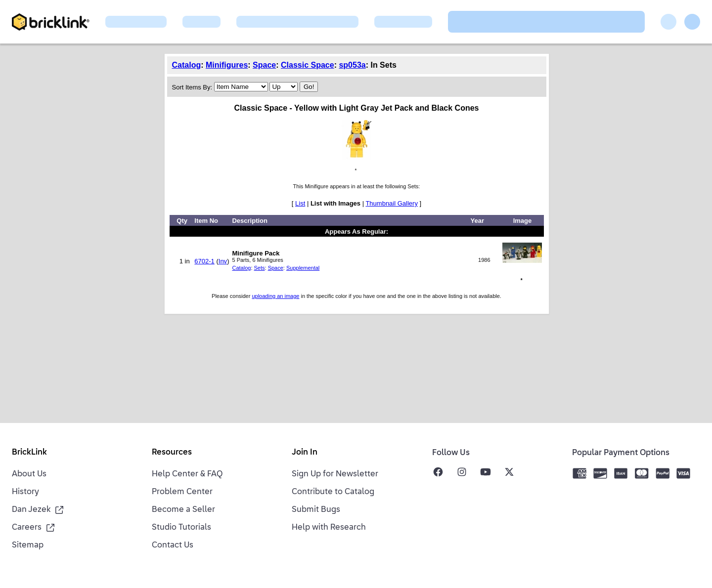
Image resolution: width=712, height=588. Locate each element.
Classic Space (308, 65)
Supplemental (303, 268)
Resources (172, 453)
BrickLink (29, 453)
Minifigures (227, 65)
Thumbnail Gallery (392, 203)
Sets (260, 268)
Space (264, 65)
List (300, 203)
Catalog (187, 65)
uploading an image (275, 296)
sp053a (352, 65)
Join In (305, 453)
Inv (223, 261)
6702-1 (204, 261)
